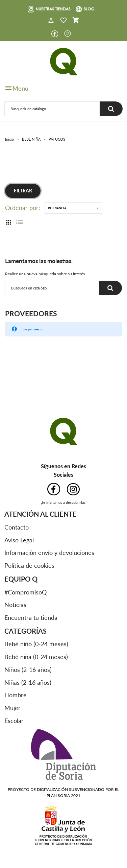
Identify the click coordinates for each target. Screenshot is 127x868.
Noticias (15, 605)
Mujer (12, 708)
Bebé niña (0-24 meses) (36, 657)
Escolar (14, 721)
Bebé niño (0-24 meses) (36, 644)
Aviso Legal (19, 540)
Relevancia (57, 208)
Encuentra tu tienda (31, 617)
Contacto (17, 527)
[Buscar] (52, 109)
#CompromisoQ (26, 592)
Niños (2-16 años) (28, 670)
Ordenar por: (23, 208)
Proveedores (31, 313)
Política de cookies (29, 565)
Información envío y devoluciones (49, 553)
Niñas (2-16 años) (28, 682)
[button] (51, 21)
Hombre (16, 695)
